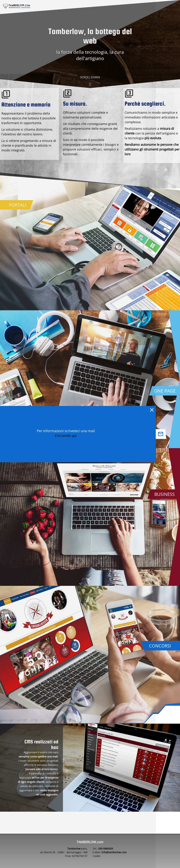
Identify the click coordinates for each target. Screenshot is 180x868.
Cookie (97, 856)
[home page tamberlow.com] (17, 6)
